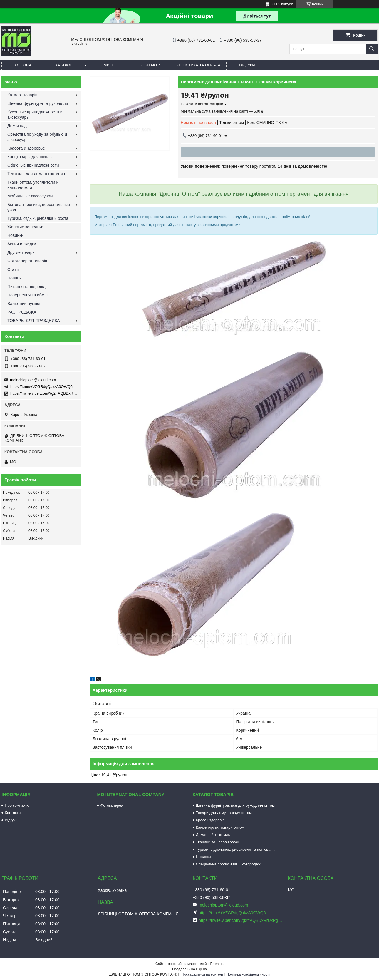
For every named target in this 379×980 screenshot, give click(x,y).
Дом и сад (17, 126)
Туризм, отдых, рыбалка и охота (38, 218)
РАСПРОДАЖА (22, 312)
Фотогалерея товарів (27, 261)
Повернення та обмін (27, 295)
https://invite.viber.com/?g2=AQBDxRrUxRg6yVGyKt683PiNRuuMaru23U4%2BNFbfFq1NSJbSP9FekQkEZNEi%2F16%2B (241, 920)
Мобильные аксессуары (30, 196)
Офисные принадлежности (33, 165)
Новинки (15, 235)
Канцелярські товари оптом (220, 827)
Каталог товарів (22, 95)
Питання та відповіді (27, 287)
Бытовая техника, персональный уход (39, 207)
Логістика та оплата (199, 65)
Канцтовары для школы (30, 157)
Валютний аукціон (25, 304)
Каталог (64, 65)
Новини (15, 278)
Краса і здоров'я (210, 820)
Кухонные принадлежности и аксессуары (35, 115)
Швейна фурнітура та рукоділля (38, 103)
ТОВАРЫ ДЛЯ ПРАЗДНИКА (34, 321)
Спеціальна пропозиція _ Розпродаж (228, 864)
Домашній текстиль (213, 835)
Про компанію (17, 805)
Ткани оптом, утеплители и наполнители (33, 185)
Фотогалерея (112, 805)
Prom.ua (217, 964)
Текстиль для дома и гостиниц (36, 174)
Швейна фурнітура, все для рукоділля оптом (235, 805)
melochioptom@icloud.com (33, 380)
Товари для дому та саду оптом (224, 813)
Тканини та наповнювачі (217, 842)
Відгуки (247, 65)
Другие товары (21, 252)
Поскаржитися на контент (202, 974)
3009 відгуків (283, 4)
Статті (13, 269)
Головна (22, 65)
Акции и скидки (22, 244)
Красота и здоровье (26, 148)
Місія (109, 65)
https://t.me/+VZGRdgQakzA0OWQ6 (41, 387)
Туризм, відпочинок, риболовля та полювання (236, 849)
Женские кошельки (25, 227)
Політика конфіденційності (248, 974)
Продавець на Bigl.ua (189, 969)
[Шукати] (372, 49)
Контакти (150, 65)
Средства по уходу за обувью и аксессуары (37, 137)
